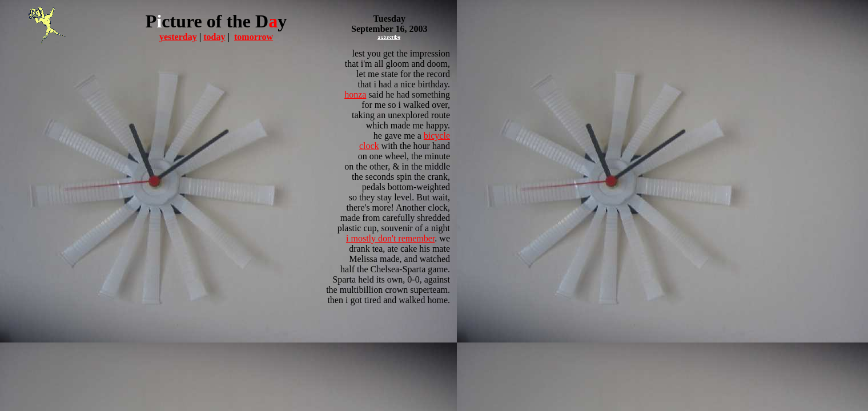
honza (355, 94)
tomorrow (254, 37)
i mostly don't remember (390, 238)
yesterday (178, 37)
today (214, 37)
